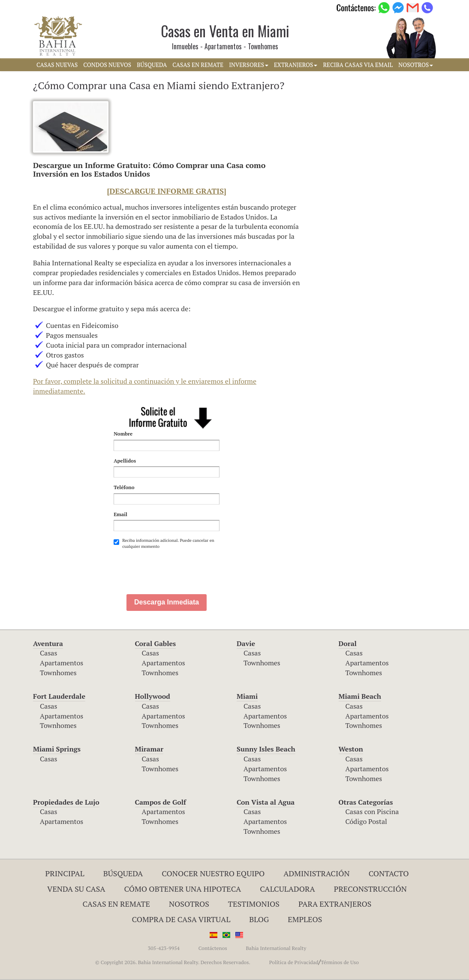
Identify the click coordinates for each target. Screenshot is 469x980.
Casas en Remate (116, 904)
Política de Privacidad (294, 962)
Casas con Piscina (372, 812)
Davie (246, 643)
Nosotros (189, 904)
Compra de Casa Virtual (181, 919)
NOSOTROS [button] (416, 65)
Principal (65, 873)
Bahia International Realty (276, 948)
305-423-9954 (164, 948)
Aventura (48, 643)
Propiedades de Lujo (66, 802)
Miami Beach (360, 696)
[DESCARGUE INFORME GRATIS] (167, 191)
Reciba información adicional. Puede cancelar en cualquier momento (164, 543)
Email (120, 514)
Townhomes (58, 673)
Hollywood (153, 696)
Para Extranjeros (335, 904)
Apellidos (125, 461)
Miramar (149, 749)
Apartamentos (62, 663)
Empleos (305, 919)
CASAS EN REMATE (198, 65)
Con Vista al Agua (266, 802)
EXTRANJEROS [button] (296, 65)
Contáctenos (213, 948)
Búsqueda (123, 873)
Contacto (389, 873)
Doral (348, 643)
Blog (259, 919)
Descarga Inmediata (167, 602)
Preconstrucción (370, 889)
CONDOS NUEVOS (107, 65)
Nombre (123, 434)
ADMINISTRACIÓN (317, 873)
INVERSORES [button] (249, 65)
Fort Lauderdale (59, 696)
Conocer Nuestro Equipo (213, 873)
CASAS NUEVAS (57, 65)
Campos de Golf (161, 802)
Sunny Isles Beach (266, 749)
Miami (247, 696)
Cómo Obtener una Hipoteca (183, 889)
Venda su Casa (76, 889)
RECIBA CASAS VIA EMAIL (358, 65)
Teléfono (124, 487)
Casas (48, 653)
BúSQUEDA (152, 65)
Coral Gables (156, 643)
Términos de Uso (340, 962)
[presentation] (179, 571)
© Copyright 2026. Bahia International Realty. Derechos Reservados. (173, 962)
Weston (351, 749)
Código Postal (366, 821)
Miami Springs (57, 749)
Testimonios (254, 904)
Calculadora (287, 889)
